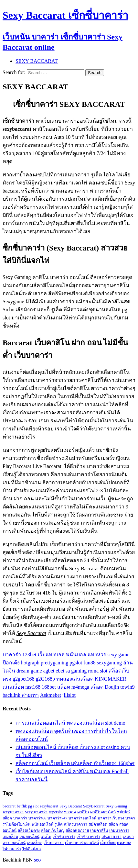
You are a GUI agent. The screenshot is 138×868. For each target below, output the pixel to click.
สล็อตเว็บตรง (29, 830)
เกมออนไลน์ (29, 837)
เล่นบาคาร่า (111, 837)
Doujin (112, 687)
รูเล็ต (59, 824)
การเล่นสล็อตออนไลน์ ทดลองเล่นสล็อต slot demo (70, 723)
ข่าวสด (70, 812)
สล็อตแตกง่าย (77, 830)
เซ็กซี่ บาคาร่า (88, 837)
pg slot (33, 806)
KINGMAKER (111, 679)
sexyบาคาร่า (13, 812)
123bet (29, 655)
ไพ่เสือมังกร (32, 849)
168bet (49, 687)
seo (37, 860)
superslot (56, 812)
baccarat (9, 806)
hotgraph (30, 663)
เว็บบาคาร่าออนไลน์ (82, 843)
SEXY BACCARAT (37, 61)
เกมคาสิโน (99, 830)
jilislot (69, 695)
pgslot (76, 663)
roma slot (98, 671)
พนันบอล (76, 655)
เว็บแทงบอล (51, 655)
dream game (29, 671)
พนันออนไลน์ (42, 824)
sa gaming (76, 671)
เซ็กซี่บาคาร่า (64, 837)
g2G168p (46, 679)
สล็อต (64, 687)
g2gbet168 (24, 679)
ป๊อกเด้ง (11, 663)
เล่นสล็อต (13, 687)
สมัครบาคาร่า (76, 824)
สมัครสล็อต (98, 824)
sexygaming (109, 663)
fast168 (33, 687)
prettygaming (54, 663)
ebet (60, 671)
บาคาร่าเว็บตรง (111, 818)
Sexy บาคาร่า (36, 812)
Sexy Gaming (116, 806)
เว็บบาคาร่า (54, 843)
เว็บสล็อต (108, 843)
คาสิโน (83, 812)
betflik (22, 806)
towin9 (127, 687)
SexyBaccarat (94, 806)
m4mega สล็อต (87, 687)
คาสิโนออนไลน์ (103, 812)
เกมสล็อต (10, 837)
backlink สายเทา (21, 695)
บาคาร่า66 (37, 818)
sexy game (119, 655)
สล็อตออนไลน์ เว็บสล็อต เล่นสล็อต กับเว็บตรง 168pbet (75, 763)
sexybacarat (49, 806)
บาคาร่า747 (57, 818)
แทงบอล (124, 843)
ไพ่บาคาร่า (12, 849)
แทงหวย (97, 655)
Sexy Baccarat (71, 806)
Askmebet (51, 695)
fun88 (89, 663)
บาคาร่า (12, 655)
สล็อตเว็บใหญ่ (53, 830)
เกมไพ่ (46, 837)
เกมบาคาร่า (119, 830)
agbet (49, 671)
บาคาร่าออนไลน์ (82, 818)
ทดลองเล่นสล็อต (75, 679)
